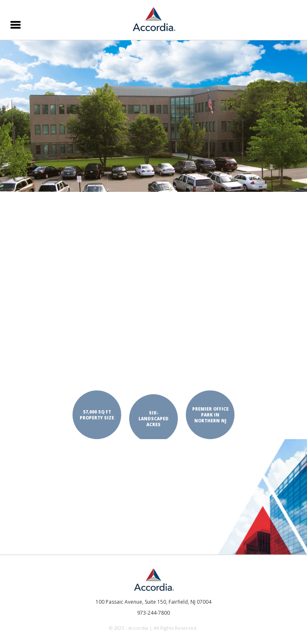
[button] (14, 24)
